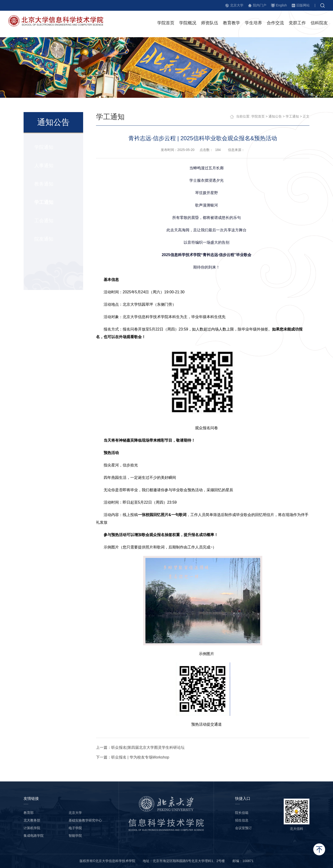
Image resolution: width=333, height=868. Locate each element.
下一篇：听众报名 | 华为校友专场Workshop (133, 757)
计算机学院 (32, 828)
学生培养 (253, 24)
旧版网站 (303, 5)
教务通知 (44, 184)
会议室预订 (243, 828)
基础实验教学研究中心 (85, 820)
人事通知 (44, 166)
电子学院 (75, 828)
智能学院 (75, 836)
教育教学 (232, 24)
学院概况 (188, 24)
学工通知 (44, 202)
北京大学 (237, 5)
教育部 (29, 813)
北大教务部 (32, 820)
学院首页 (166, 24)
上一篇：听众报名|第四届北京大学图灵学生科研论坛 (141, 747)
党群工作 (297, 24)
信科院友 (319, 24)
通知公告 (275, 117)
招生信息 (242, 820)
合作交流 (275, 24)
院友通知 (44, 239)
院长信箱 (242, 813)
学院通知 (44, 147)
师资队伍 (210, 24)
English (281, 5)
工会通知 (44, 221)
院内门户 (260, 5)
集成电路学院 (34, 836)
